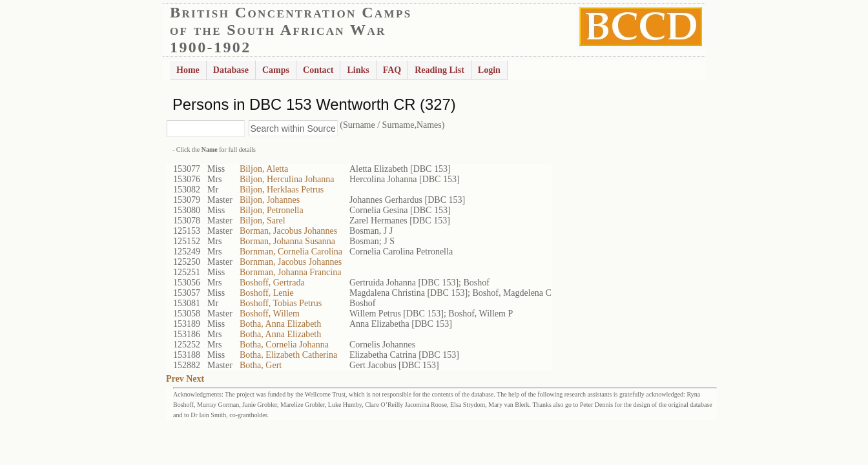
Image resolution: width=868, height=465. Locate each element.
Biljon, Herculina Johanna (287, 179)
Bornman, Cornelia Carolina (291, 252)
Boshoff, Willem (270, 314)
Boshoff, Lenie (267, 293)
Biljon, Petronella (272, 210)
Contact (318, 70)
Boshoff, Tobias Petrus (281, 303)
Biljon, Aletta (264, 169)
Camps (276, 70)
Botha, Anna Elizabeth (280, 324)
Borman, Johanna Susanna (287, 241)
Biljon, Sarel (263, 221)
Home (188, 70)
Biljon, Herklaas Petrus (282, 190)
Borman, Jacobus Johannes (288, 231)
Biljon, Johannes (270, 200)
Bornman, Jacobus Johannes (291, 262)
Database (231, 70)
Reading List (439, 70)
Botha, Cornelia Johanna (284, 345)
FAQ (392, 70)
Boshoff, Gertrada (272, 283)
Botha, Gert (261, 365)
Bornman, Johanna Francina (290, 272)
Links (358, 70)
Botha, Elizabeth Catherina (288, 355)
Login (489, 70)
